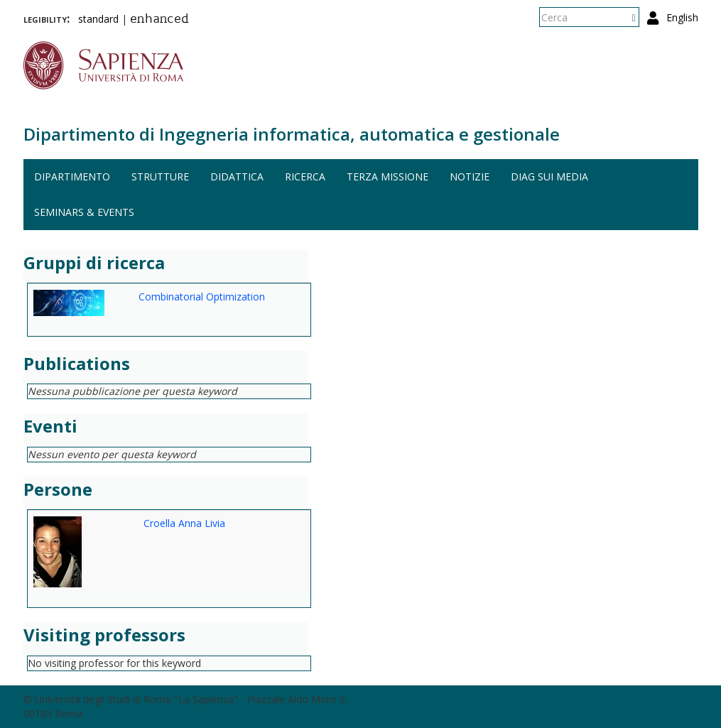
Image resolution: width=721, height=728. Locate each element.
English (682, 17)
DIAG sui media (549, 176)
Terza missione (387, 176)
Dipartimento (72, 176)
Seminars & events (84, 212)
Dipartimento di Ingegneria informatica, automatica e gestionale (292, 134)
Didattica (237, 176)
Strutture (160, 176)
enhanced (159, 20)
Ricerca (305, 176)
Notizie (470, 176)
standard (98, 19)
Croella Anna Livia (184, 523)
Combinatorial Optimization (202, 297)
